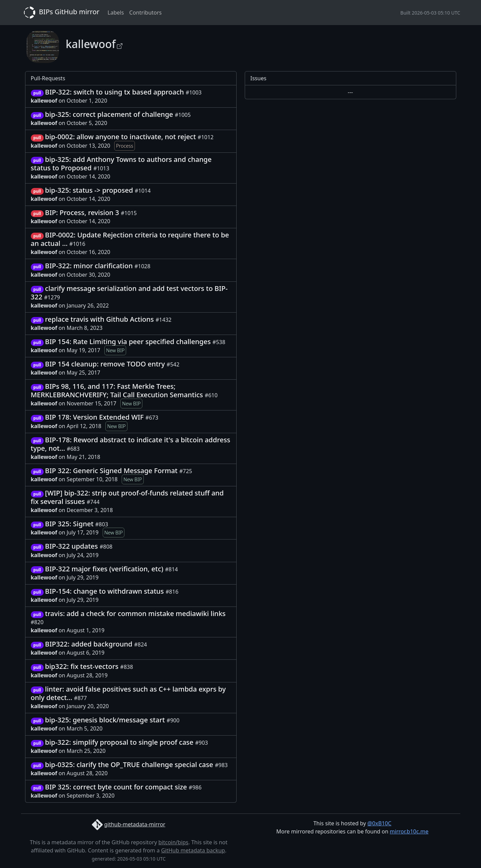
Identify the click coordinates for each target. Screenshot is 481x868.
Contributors (145, 13)
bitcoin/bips (173, 842)
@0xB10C (379, 823)
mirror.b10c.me (409, 831)
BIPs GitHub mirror (60, 13)
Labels (116, 13)
